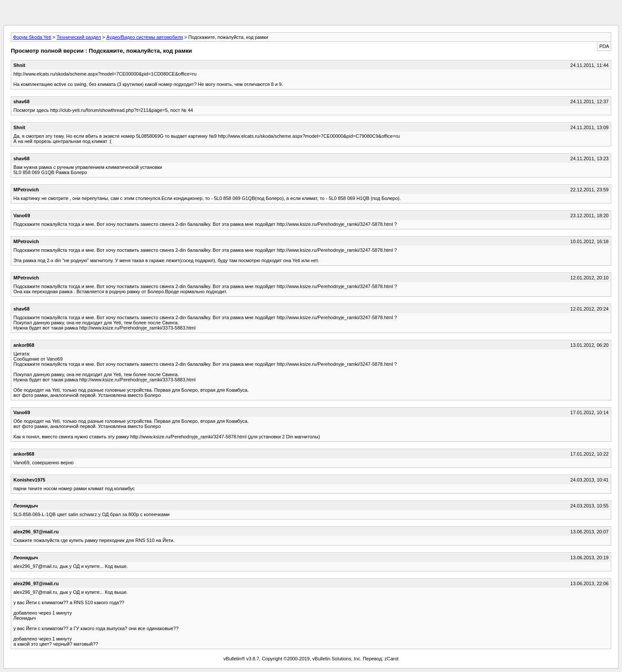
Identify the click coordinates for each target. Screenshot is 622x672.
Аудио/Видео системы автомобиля (144, 37)
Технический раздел (79, 37)
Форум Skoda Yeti (32, 37)
